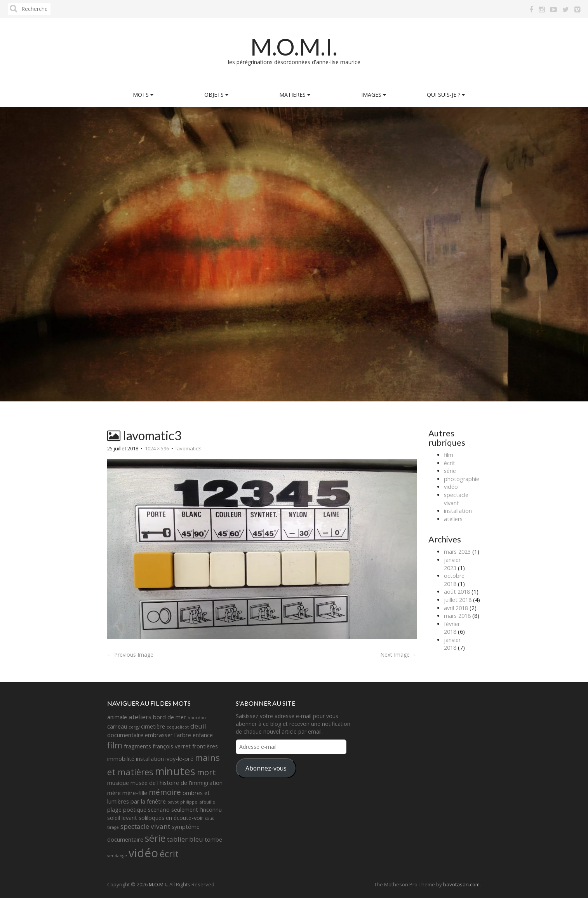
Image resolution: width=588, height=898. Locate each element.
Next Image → (398, 655)
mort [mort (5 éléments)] (206, 772)
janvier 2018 (452, 644)
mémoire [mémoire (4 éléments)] (165, 792)
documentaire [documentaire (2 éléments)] (125, 735)
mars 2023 (457, 552)
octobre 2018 (454, 580)
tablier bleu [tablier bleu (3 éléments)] (185, 839)
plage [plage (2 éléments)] (114, 810)
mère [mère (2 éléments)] (114, 793)
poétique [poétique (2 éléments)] (135, 810)
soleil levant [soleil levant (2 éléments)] (122, 818)
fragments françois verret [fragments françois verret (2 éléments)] (157, 746)
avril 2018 (456, 608)
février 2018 (452, 628)
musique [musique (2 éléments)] (118, 783)
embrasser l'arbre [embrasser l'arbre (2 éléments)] (168, 735)
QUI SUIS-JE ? (446, 95)
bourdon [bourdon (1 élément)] (197, 718)
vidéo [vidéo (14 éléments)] (143, 853)
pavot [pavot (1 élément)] (173, 802)
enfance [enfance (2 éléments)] (203, 735)
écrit (450, 463)
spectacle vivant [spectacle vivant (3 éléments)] (145, 826)
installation (458, 511)
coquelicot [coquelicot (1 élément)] (178, 727)
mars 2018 (457, 616)
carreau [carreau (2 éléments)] (117, 726)
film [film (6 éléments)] (115, 745)
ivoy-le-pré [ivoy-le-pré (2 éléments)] (179, 759)
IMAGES (374, 95)
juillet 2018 (458, 600)
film (449, 455)
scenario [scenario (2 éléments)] (159, 810)
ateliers (453, 519)
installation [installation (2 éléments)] (150, 759)
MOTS (143, 95)
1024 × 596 (157, 448)
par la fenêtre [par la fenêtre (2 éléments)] (148, 801)
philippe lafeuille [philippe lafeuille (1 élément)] (198, 802)
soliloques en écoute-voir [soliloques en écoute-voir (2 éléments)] (171, 818)
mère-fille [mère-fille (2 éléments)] (135, 793)
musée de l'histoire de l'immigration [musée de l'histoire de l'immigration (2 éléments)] (177, 783)
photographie (462, 479)
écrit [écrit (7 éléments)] (169, 854)
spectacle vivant (456, 499)
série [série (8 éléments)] (155, 838)
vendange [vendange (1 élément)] (117, 856)
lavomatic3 (188, 448)
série (450, 471)
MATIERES (295, 95)
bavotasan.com (461, 884)
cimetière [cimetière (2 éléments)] (153, 726)
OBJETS (216, 95)
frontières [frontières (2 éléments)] (205, 746)
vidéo (451, 487)
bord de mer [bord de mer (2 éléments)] (170, 717)
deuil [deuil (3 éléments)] (198, 726)
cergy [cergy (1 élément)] (134, 727)
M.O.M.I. (294, 47)
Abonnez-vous (266, 768)
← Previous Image (130, 655)
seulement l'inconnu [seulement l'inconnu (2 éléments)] (197, 810)
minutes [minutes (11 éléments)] (175, 771)
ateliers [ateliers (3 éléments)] (140, 717)
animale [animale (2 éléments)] (117, 717)
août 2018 (457, 592)
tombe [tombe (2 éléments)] (213, 840)
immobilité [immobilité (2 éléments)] (121, 759)
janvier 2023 (452, 564)
